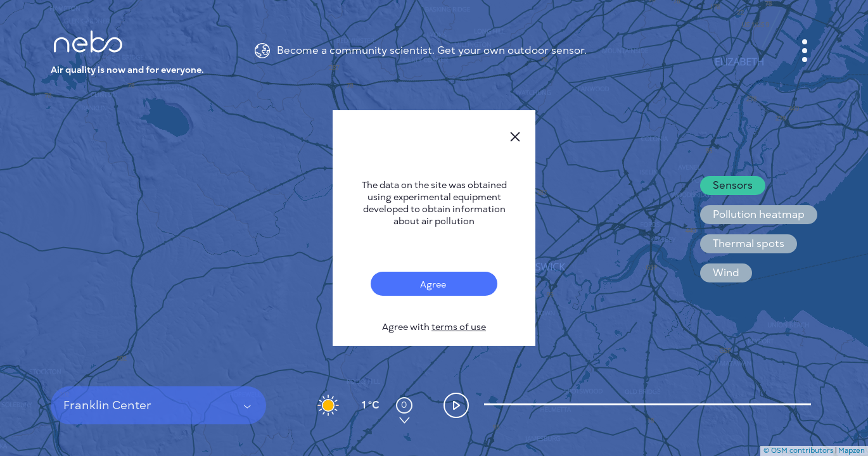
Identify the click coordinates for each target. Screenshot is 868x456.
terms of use (459, 327)
